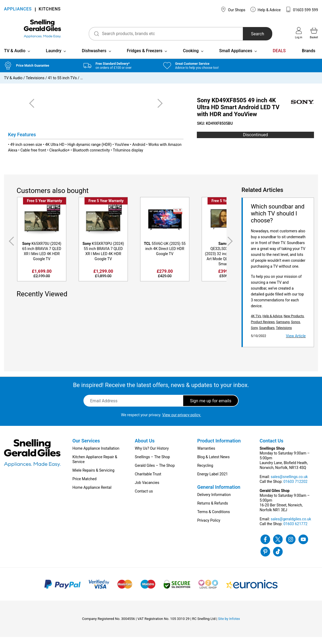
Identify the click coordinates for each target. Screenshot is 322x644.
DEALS (279, 58)
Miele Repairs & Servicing (93, 477)
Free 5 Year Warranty (45, 208)
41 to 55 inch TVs (62, 85)
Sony (254, 335)
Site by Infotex (229, 626)
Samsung (283, 329)
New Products (294, 323)
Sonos (296, 329)
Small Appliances (236, 58)
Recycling (205, 472)
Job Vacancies (147, 490)
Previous (10, 248)
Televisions (35, 85)
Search (251, 34)
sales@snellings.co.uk (289, 484)
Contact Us (272, 448)
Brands (309, 58)
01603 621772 (296, 531)
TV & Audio (15, 58)
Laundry (54, 58)
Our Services (86, 448)
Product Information (219, 448)
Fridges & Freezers (145, 58)
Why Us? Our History (152, 455)
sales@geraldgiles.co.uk (291, 526)
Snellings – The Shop (152, 464)
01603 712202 (296, 488)
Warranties (206, 455)
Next (231, 248)
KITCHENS (50, 10)
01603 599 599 (302, 9)
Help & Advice (266, 9)
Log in (299, 33)
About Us (145, 448)
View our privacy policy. (182, 422)
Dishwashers (94, 58)
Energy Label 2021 (212, 481)
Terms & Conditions (213, 519)
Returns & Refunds (212, 510)
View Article (296, 343)
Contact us (144, 498)
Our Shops (233, 9)
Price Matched (85, 486)
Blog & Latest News (213, 464)
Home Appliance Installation (96, 455)
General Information (219, 494)
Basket (314, 33)
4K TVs (256, 323)
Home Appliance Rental (92, 494)
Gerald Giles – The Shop (155, 472)
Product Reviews (263, 329)
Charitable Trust (148, 481)
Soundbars (267, 335)
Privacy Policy (209, 527)
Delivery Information (214, 502)
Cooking (191, 58)
